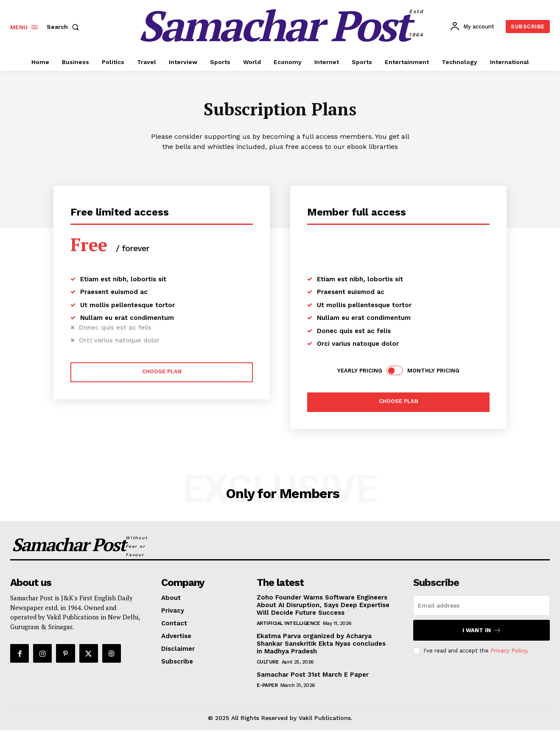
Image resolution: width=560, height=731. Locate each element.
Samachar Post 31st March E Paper (313, 675)
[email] (482, 606)
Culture (268, 663)
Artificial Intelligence (288, 624)
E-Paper (267, 686)
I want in (482, 631)
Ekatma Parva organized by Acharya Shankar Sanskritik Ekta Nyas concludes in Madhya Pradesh (321, 644)
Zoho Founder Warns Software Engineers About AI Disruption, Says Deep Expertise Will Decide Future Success (323, 606)
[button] (64, 27)
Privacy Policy (509, 651)
